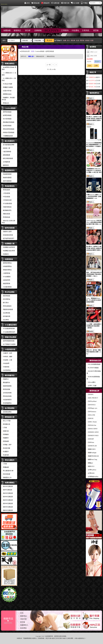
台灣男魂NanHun (92, 477)
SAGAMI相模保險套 (94, 364)
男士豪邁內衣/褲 (8, 471)
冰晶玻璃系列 (7, 400)
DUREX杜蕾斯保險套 (93, 378)
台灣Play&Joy (91, 470)
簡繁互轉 (65, 3)
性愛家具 (5, 254)
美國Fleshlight (91, 453)
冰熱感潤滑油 (7, 266)
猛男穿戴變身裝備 (8, 341)
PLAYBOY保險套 (93, 368)
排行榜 (28, 30)
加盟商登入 (24, 625)
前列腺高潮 (6, 316)
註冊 (96, 66)
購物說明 (45, 3)
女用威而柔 (6, 162)
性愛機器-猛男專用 (8, 247)
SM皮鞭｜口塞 (7, 360)
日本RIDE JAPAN (93, 432)
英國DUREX (91, 449)
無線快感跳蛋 (7, 178)
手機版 (84, 3)
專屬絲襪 (5, 467)
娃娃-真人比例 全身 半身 (8, 222)
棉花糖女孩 (6, 424)
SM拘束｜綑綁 (7, 357)
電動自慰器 (6, 214)
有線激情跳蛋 (7, 174)
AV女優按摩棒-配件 (9, 332)
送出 (90, 66)
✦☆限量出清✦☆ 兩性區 (9, 79)
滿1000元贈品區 (7, 486)
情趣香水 (5, 379)
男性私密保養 (7, 396)
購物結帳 (35, 3)
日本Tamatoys (91, 412)
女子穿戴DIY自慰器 (9, 344)
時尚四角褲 (6, 474)
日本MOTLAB (92, 446)
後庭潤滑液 (6, 284)
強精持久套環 (7, 232)
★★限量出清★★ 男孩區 (9, 68)
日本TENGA (91, 405)
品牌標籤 (38, 30)
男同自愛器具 (7, 306)
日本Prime (90, 442)
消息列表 (23, 619)
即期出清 (5, 103)
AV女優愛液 (6, 277)
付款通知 (75, 30)
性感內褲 (5, 455)
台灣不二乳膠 (91, 386)
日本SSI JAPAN (92, 429)
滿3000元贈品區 (7, 497)
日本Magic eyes (92, 408)
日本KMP (90, 439)
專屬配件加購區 (7, 87)
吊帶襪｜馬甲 (7, 445)
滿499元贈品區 (7, 490)
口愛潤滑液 (6, 273)
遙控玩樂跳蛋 (7, 181)
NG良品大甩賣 (7, 84)
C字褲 (4, 428)
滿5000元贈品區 (7, 503)
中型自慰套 (6, 197)
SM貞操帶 (6, 363)
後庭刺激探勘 (7, 386)
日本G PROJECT (92, 398)
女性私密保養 (7, 393)
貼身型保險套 (7, 126)
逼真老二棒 (6, 148)
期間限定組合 (7, 94)
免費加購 (7, 30)
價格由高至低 (51, 56)
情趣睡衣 (5, 438)
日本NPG (90, 395)
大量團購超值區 (7, 136)
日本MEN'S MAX (93, 436)
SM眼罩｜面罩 (7, 353)
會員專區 (23, 628)
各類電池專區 (7, 412)
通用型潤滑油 (7, 263)
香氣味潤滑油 (7, 270)
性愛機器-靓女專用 (8, 251)
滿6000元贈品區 (7, 507)
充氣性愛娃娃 (7, 207)
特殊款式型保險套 (8, 132)
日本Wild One (91, 425)
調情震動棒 (6, 155)
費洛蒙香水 (6, 383)
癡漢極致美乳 (7, 210)
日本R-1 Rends (92, 422)
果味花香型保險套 (8, 129)
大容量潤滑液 (7, 287)
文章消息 (86, 30)
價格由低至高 (40, 56)
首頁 (27, 3)
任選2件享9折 (7, 91)
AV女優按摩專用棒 (8, 329)
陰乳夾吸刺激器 (7, 158)
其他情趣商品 (7, 403)
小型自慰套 (6, 193)
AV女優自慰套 (7, 204)
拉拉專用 (5, 320)
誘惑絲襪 (5, 441)
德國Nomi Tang (92, 460)
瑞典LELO (90, 466)
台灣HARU (91, 473)
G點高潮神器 (6, 152)
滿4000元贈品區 (7, 500)
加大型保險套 (7, 119)
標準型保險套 (7, 112)
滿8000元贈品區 (7, 510)
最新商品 (17, 30)
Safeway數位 (91, 382)
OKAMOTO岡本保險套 (94, 372)
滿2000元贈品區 (7, 493)
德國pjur (90, 463)
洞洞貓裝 (5, 434)
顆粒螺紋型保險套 (8, 122)
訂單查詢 (65, 30)
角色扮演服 (6, 448)
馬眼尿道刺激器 (7, 309)
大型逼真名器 (7, 200)
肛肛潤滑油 (6, 299)
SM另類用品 (6, 370)
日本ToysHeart (92, 401)
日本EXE (90, 418)
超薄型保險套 (7, 115)
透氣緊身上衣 (7, 478)
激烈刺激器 (6, 296)
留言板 (96, 30)
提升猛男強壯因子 (8, 238)
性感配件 (5, 452)
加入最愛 (75, 3)
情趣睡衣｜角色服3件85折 (8, 99)
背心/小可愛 (6, 421)
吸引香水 (5, 303)
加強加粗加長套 (7, 235)
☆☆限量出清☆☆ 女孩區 (9, 74)
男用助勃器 (6, 217)
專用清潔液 (6, 389)
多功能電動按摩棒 (8, 145)
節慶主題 (5, 431)
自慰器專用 (6, 280)
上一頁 (49, 65)
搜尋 (49, 40)
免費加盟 (55, 3)
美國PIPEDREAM (93, 456)
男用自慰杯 (6, 190)
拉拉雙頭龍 (6, 313)
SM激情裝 (6, 367)
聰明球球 (5, 165)
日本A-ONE (91, 415)
